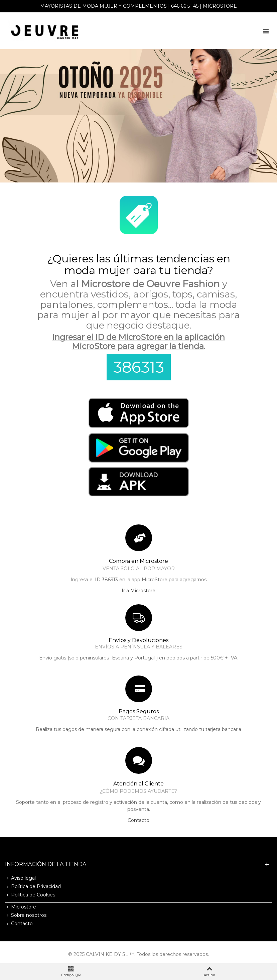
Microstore (220, 6)
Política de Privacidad (33, 887)
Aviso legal (20, 878)
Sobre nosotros (26, 915)
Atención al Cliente (138, 784)
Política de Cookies (30, 895)
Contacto (138, 820)
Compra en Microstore (138, 561)
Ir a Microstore (138, 591)
